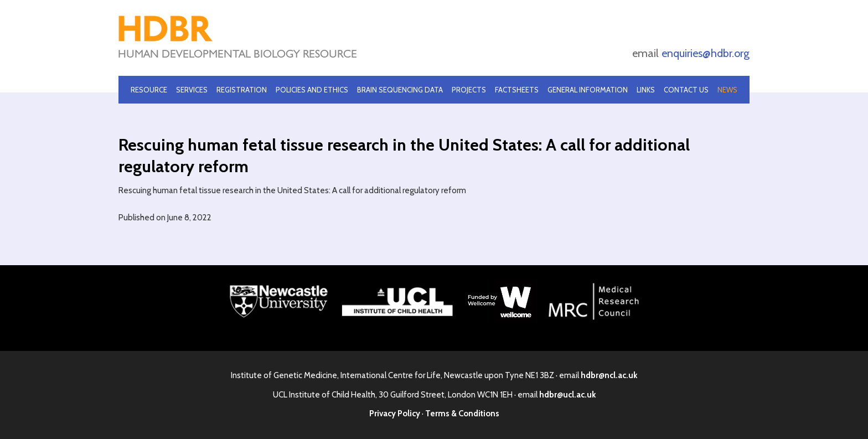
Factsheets (517, 90)
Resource (149, 90)
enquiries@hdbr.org (706, 53)
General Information (588, 90)
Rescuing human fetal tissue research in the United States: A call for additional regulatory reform (292, 190)
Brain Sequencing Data (400, 90)
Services (192, 90)
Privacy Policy (395, 414)
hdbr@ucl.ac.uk (567, 395)
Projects (469, 90)
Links (646, 90)
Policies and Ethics (312, 90)
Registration (242, 90)
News (727, 90)
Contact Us (686, 90)
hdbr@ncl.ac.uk (609, 375)
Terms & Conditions (462, 414)
